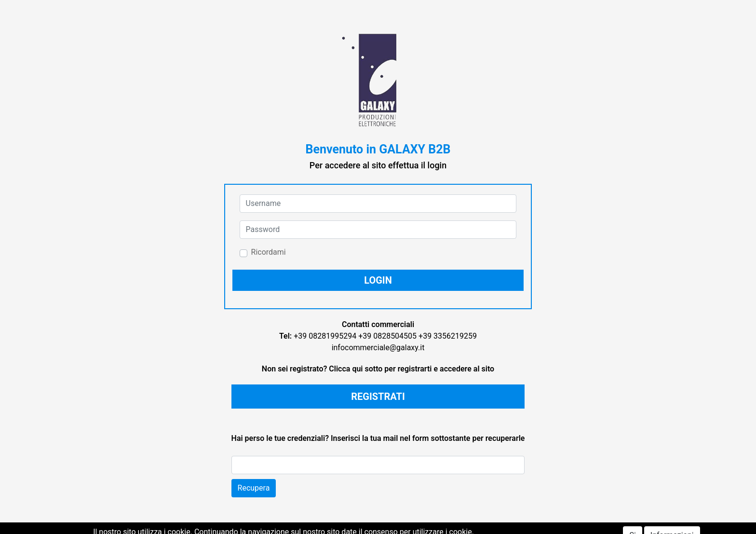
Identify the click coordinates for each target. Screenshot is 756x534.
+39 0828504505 (387, 336)
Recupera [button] (254, 488)
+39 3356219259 (448, 336)
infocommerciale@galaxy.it (378, 348)
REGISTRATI (378, 397)
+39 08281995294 (325, 336)
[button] (378, 280)
